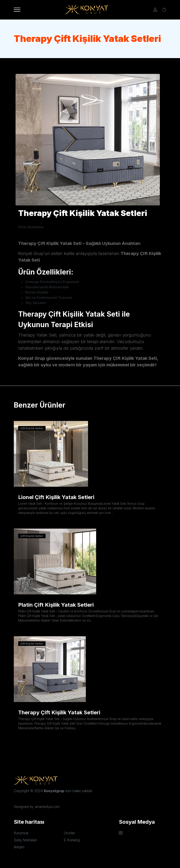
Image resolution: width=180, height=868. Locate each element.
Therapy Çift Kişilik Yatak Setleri (59, 712)
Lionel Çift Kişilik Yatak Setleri (56, 497)
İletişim (19, 847)
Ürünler (69, 833)
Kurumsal (21, 833)
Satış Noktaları (25, 840)
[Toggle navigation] (17, 10)
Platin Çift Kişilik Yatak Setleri (56, 605)
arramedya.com (47, 807)
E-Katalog (72, 840)
